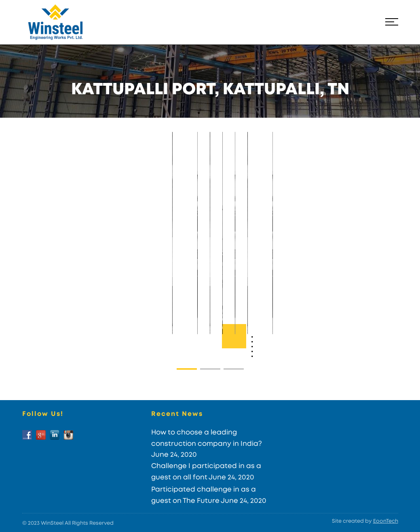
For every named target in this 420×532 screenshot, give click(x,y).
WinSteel (52, 523)
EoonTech (386, 521)
